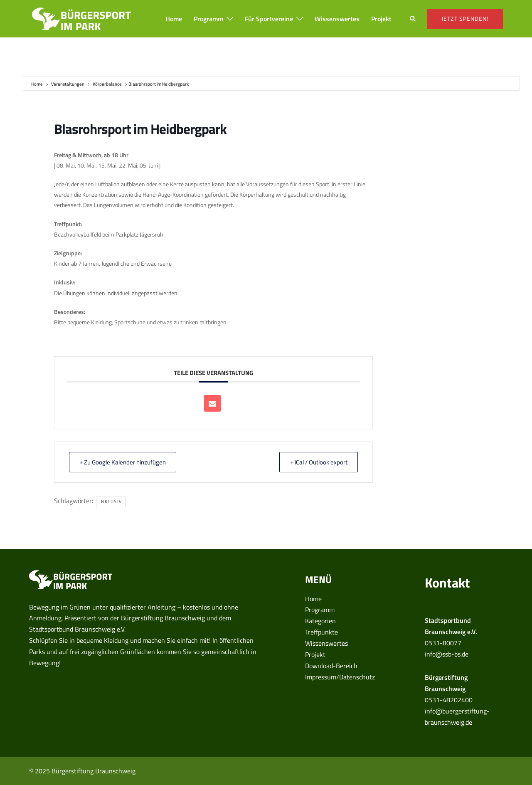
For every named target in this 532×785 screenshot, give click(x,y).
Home (174, 19)
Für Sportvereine (269, 19)
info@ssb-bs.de (447, 654)
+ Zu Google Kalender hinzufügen (124, 462)
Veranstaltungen (68, 84)
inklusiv (111, 501)
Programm (208, 19)
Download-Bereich (331, 666)
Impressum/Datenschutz (340, 677)
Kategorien (320, 621)
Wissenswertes (337, 19)
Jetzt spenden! (465, 19)
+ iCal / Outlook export (317, 462)
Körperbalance (107, 84)
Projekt (381, 19)
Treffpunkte (321, 632)
